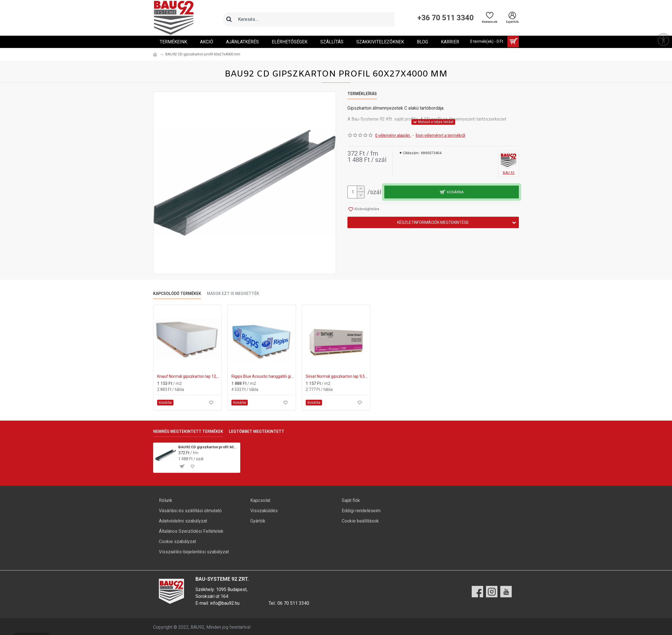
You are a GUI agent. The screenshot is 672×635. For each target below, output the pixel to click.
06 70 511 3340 (293, 603)
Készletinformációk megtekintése (433, 222)
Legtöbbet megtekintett (257, 431)
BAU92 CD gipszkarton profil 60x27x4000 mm (208, 447)
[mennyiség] (356, 192)
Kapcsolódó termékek (177, 294)
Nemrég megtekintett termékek (188, 431)
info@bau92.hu (225, 603)
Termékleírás (362, 94)
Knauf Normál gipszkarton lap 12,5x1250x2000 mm (189, 376)
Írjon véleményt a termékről (440, 135)
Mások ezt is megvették (233, 294)
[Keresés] (229, 19)
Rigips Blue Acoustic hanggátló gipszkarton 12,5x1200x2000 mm (263, 376)
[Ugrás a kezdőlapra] (155, 55)
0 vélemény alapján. (393, 135)
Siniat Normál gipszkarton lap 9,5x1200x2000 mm (337, 376)
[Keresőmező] (315, 19)
